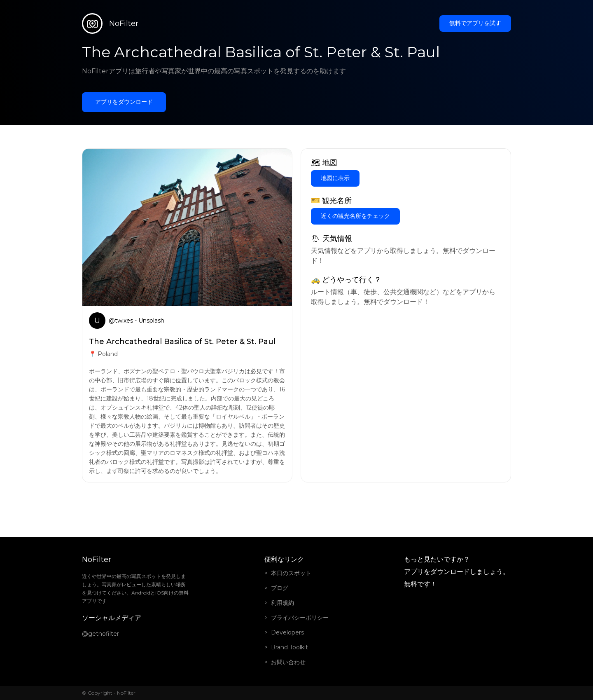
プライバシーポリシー (300, 618)
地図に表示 (335, 178)
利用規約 (282, 603)
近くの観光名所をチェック (355, 216)
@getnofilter (100, 634)
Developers (287, 632)
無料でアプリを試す (475, 23)
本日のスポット (291, 573)
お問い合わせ (288, 662)
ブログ (280, 588)
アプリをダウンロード (124, 102)
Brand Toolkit (289, 647)
